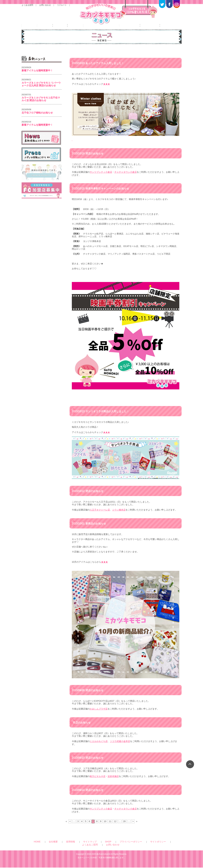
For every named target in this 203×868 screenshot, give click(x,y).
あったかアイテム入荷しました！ (101, 74)
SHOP (89, 845)
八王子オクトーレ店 (100, 518)
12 (114, 826)
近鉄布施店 (113, 782)
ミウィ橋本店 (119, 518)
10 (105, 826)
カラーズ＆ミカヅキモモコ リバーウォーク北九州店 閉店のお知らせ (41, 95)
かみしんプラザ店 (99, 716)
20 (123, 826)
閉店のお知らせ (90, 163)
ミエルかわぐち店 (99, 747)
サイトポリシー (123, 845)
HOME (47, 845)
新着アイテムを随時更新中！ (37, 82)
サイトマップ (78, 845)
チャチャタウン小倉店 (126, 182)
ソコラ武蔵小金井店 (120, 747)
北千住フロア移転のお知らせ (37, 124)
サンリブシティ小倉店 (101, 182)
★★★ (107, 95)
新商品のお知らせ (91, 531)
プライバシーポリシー (104, 845)
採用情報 (66, 845)
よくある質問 (27, 7)
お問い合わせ (45, 7)
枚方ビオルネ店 (98, 782)
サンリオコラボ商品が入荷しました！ (104, 420)
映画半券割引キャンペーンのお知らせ (104, 198)
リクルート (62, 7)
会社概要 (56, 845)
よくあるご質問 (139, 845)
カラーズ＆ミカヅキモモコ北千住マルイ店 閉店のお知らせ (41, 110)
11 (110, 826)
